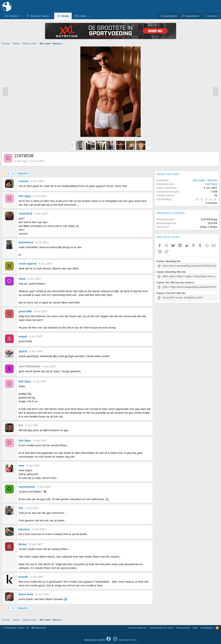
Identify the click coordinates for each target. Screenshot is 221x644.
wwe (21, 465)
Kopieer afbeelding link (168, 261)
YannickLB (25, 213)
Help (195, 628)
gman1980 (25, 311)
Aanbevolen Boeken (128, 640)
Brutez (23, 544)
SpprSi (23, 351)
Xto (21, 508)
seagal (23, 336)
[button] (21, 16)
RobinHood (26, 242)
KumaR (23, 577)
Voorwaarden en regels (161, 628)
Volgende (22, 173)
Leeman (24, 181)
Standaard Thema (14, 628)
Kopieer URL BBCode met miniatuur (175, 282)
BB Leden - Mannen (205, 180)
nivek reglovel (28, 264)
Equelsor (24, 529)
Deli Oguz (22, 161)
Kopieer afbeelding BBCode (171, 272)
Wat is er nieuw (40, 16)
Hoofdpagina (207, 628)
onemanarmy (27, 487)
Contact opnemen (137, 628)
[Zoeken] (211, 16)
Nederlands (39, 628)
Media (65, 16)
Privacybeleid (183, 628)
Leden (82, 16)
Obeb (22, 279)
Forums (13, 16)
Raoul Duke (26, 594)
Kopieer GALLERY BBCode (171, 293)
